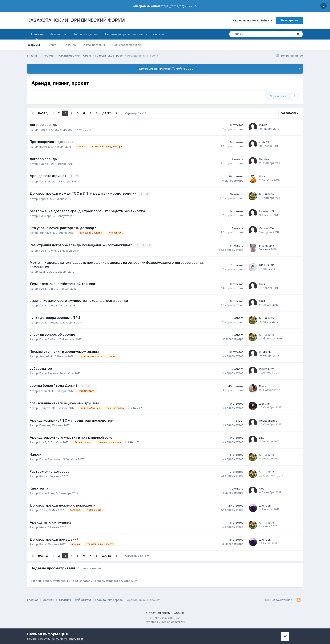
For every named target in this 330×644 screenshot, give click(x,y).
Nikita (263, 385)
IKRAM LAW (267, 368)
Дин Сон (265, 504)
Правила (70, 45)
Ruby (43, 543)
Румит (263, 125)
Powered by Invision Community (165, 621)
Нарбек (44, 164)
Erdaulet (45, 390)
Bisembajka (267, 245)
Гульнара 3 (47, 215)
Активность (58, 34)
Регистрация (289, 20)
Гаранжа (45, 198)
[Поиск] (248, 34)
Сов (262, 487)
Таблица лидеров (86, 34)
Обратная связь (158, 612)
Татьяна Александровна (56, 129)
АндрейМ (46, 355)
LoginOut (45, 271)
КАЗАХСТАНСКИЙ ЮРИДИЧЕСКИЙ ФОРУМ (76, 20)
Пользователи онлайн (127, 45)
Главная (37, 36)
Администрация (94, 45)
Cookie (179, 612)
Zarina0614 (47, 232)
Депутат (45, 407)
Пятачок (45, 424)
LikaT (43, 441)
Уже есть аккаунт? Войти (252, 20)
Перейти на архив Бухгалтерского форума (134, 34)
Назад (43, 113)
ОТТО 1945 (267, 194)
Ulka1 (262, 176)
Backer (44, 475)
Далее (107, 113)
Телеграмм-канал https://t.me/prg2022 (162, 6)
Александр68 (268, 420)
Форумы (34, 45)
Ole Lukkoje (267, 264)
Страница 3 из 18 (137, 113)
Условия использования (68, 639)
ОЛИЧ (43, 509)
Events (52, 45)
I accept (291, 636)
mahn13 (44, 146)
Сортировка (289, 113)
